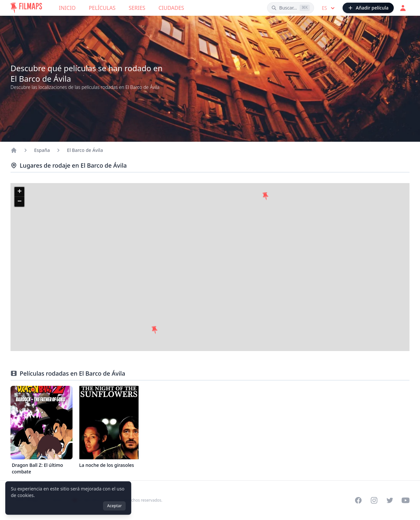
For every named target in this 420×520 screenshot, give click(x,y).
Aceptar (114, 506)
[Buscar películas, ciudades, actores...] (291, 8)
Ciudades (171, 8)
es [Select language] (329, 8)
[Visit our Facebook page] (358, 500)
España (42, 150)
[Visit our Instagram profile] (374, 500)
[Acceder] (403, 8)
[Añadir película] (368, 8)
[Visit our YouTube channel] (406, 500)
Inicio (67, 8)
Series (137, 8)
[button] (265, 196)
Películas (102, 8)
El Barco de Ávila (85, 150)
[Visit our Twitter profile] (390, 500)
